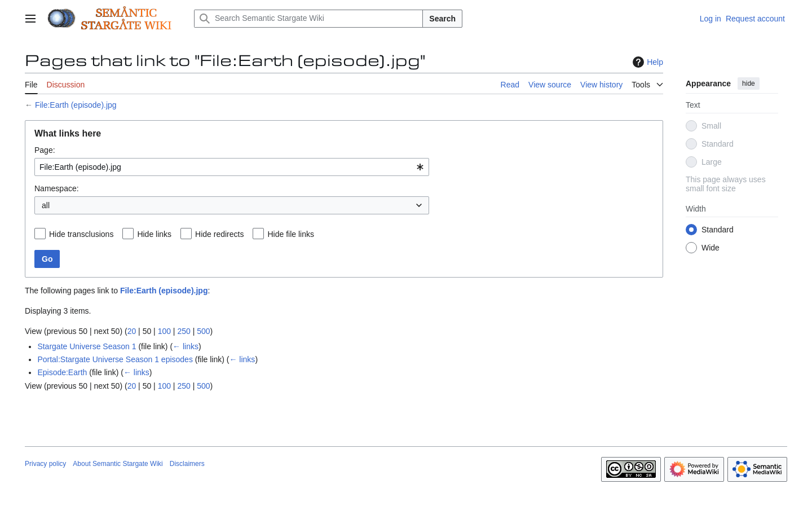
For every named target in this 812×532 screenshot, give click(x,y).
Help (646, 62)
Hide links (154, 234)
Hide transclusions (81, 234)
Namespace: (57, 188)
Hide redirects (219, 234)
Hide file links (290, 234)
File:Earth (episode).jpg (76, 105)
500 (203, 331)
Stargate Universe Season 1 (87, 346)
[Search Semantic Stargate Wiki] (308, 19)
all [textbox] (46, 205)
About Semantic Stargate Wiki (118, 464)
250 (184, 331)
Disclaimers (187, 464)
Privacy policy (45, 464)
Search (442, 19)
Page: (45, 150)
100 (164, 331)
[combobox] (232, 167)
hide (749, 83)
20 (132, 331)
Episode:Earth (62, 372)
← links (186, 346)
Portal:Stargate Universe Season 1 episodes (115, 359)
